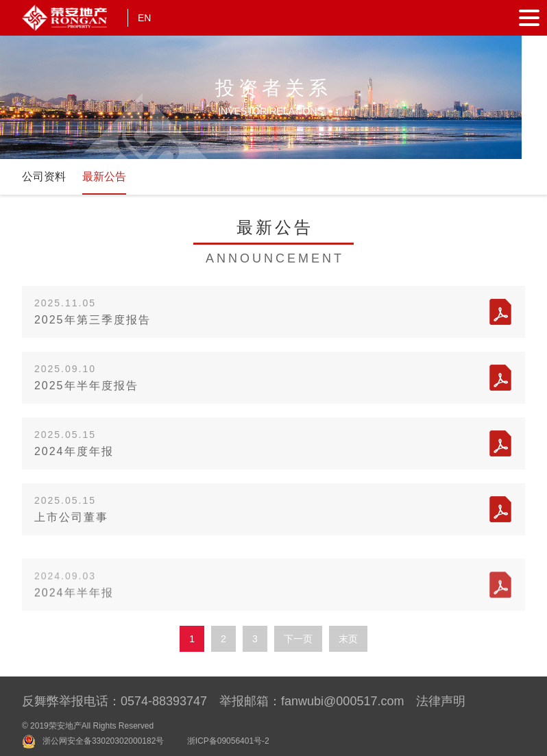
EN (144, 18)
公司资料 (44, 176)
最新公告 (104, 176)
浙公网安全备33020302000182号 (103, 741)
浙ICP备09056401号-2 (228, 741)
